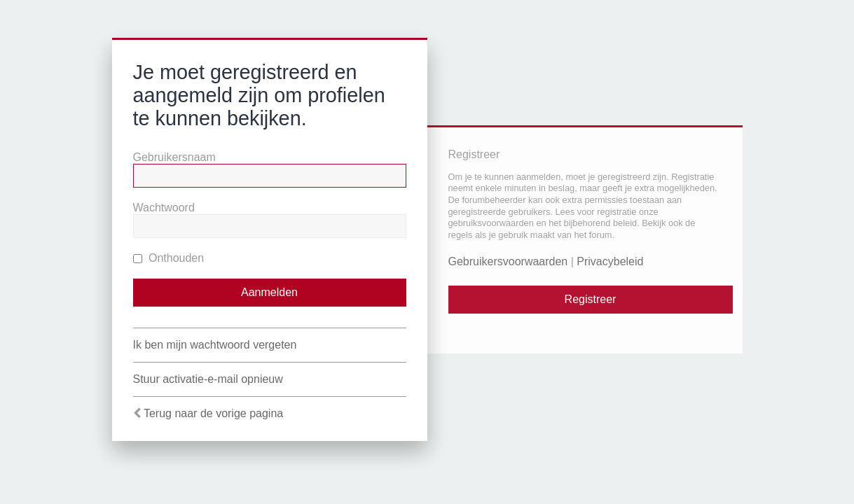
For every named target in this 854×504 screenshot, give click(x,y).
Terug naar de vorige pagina (213, 413)
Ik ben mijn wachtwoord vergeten (215, 345)
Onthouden (169, 258)
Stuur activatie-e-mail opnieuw (208, 379)
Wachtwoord (164, 208)
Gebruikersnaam (174, 157)
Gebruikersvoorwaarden (508, 261)
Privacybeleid (610, 261)
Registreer (591, 299)
